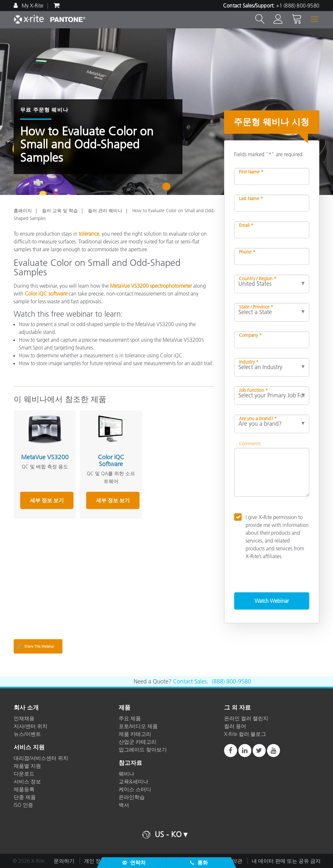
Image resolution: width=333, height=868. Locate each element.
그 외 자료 (237, 708)
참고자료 (130, 763)
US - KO (168, 834)
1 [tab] (168, 189)
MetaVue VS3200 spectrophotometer (150, 286)
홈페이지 (23, 211)
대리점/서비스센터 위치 (41, 758)
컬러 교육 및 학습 (60, 211)
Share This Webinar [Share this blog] (36, 646)
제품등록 (24, 789)
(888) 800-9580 (231, 682)
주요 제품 (130, 718)
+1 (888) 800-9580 (298, 6)
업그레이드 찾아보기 (143, 750)
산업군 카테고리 (138, 742)
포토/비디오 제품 (138, 726)
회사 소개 (26, 708)
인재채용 (24, 718)
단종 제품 (25, 797)
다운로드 (24, 774)
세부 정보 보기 (47, 500)
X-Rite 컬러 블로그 (245, 734)
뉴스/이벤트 (27, 734)
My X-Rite (32, 6)
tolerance (89, 234)
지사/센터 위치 (31, 726)
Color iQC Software (111, 461)
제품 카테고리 (135, 734)
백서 (124, 805)
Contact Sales (190, 682)
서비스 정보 (27, 781)
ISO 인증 (23, 805)
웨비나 (127, 774)
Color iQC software (46, 294)
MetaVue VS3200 (45, 457)
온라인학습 (132, 797)
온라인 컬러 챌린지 (246, 718)
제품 (125, 708)
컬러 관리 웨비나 (105, 211)
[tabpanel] (166, 112)
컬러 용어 (235, 726)
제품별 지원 (27, 766)
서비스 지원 (29, 748)
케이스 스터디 (135, 789)
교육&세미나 (133, 781)
